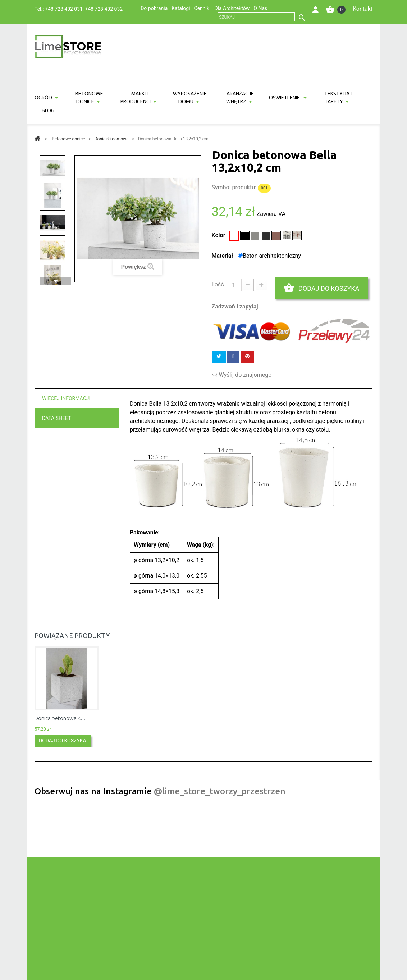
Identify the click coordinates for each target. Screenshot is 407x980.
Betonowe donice (89, 98)
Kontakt (363, 9)
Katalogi (181, 8)
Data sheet (56, 418)
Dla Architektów (232, 8)
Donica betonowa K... (60, 718)
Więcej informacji (66, 398)
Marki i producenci (136, 98)
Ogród (43, 98)
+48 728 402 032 (104, 9)
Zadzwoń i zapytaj (235, 306)
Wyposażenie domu (190, 98)
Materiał (223, 256)
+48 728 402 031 (64, 9)
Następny (55, 281)
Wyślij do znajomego (245, 375)
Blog (48, 110)
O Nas (260, 8)
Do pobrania (154, 8)
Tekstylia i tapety (338, 98)
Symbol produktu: (234, 187)
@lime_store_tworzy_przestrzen (220, 791)
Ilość (218, 284)
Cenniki (202, 8)
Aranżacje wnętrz (240, 98)
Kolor (219, 235)
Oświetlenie (285, 98)
